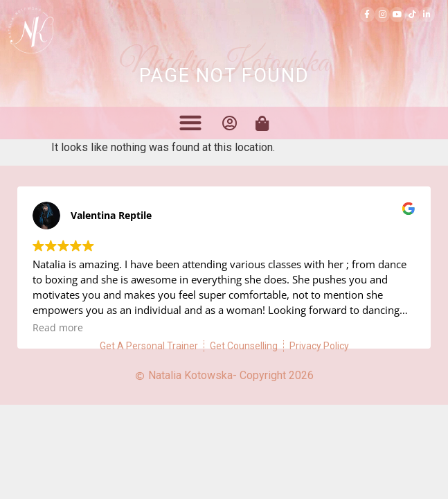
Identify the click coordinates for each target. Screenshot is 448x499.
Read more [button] (58, 328)
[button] (191, 122)
